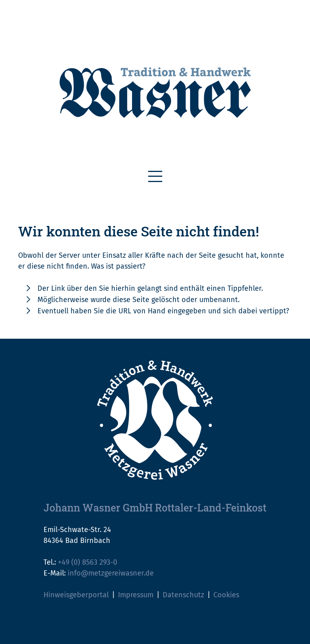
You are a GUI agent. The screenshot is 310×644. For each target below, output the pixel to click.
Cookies (226, 595)
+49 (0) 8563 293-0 (88, 562)
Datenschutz (183, 595)
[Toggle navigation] (155, 177)
